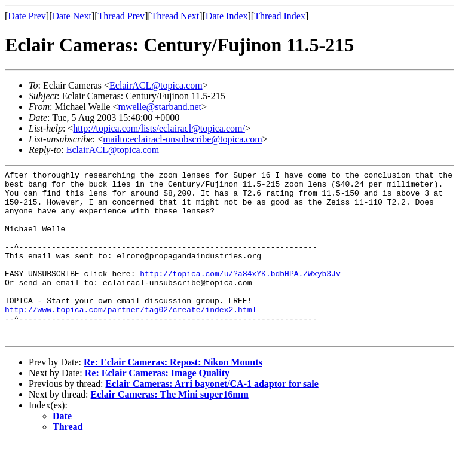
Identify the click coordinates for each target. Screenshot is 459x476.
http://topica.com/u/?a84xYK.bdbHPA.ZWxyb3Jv (240, 295)
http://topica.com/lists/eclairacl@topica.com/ (159, 128)
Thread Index (280, 16)
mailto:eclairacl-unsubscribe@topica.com (183, 139)
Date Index (227, 16)
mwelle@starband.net (160, 107)
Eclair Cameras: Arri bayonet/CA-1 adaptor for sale (212, 418)
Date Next (72, 16)
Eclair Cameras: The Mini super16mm (170, 428)
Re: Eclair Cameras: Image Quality (157, 407)
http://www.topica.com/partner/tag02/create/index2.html (131, 338)
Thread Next (175, 16)
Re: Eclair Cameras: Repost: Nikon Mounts (173, 396)
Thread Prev (121, 16)
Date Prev (27, 16)
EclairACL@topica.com (156, 85)
